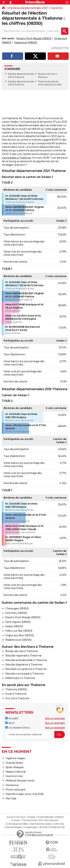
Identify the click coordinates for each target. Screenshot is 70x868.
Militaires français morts (20, 781)
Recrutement (51, 820)
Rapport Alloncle (16, 772)
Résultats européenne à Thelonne (26, 669)
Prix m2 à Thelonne (17, 698)
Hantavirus (12, 785)
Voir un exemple (55, 718)
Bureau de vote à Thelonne (22, 651)
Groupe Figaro (31, 827)
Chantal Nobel (14, 763)
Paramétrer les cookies (41, 824)
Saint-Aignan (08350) (18, 622)
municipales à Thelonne (16, 158)
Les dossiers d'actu (18, 728)
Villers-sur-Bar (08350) (19, 631)
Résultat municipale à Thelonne (25, 674)
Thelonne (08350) (16, 689)
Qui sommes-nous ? (16, 817)
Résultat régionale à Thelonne (23, 656)
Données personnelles (17, 824)
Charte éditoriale (45, 817)
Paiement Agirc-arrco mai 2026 (25, 794)
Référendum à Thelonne (20, 678)
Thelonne (43, 82)
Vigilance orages (15, 758)
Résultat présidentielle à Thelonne (26, 660)
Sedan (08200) (14, 626)
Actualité (12, 718)
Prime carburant (16, 790)
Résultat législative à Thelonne (24, 665)
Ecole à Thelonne (16, 694)
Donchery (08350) (16, 613)
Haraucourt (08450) (26, 42)
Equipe (32, 817)
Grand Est (57, 8)
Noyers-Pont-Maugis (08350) (34, 38)
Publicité (59, 817)
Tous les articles (29, 820)
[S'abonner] (35, 735)
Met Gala (11, 798)
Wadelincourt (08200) (18, 640)
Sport (10, 723)
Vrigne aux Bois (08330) (20, 635)
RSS (41, 820)
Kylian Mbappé (15, 767)
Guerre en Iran (14, 776)
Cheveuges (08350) (17, 608)
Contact (16, 820)
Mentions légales (14, 827)
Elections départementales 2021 (28, 8)
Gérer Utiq (59, 824)
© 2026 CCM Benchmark (52, 827)
